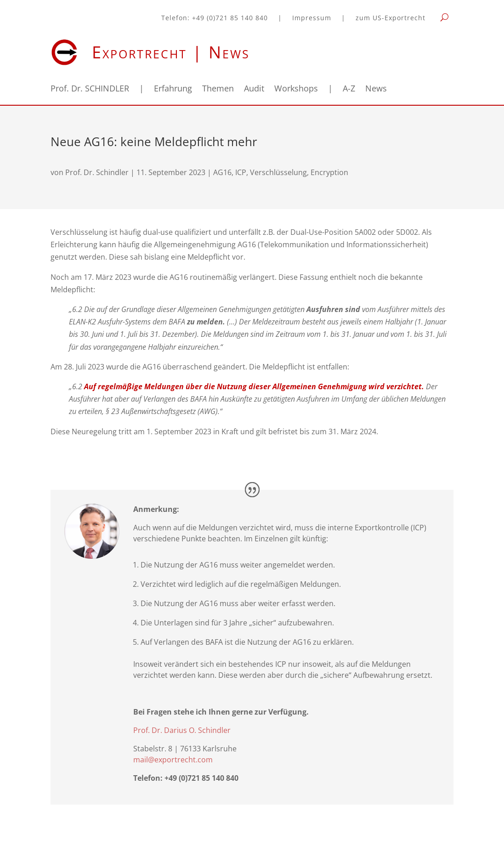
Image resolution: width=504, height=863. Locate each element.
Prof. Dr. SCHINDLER (90, 89)
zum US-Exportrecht (391, 18)
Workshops (296, 89)
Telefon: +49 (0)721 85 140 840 (215, 18)
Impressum (312, 18)
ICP (241, 172)
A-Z (349, 89)
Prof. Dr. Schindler (97, 172)
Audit (254, 89)
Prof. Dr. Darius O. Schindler (182, 730)
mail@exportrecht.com (173, 760)
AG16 (222, 172)
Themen (218, 89)
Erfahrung (173, 89)
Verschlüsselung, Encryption (299, 172)
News (376, 89)
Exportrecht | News (171, 52)
